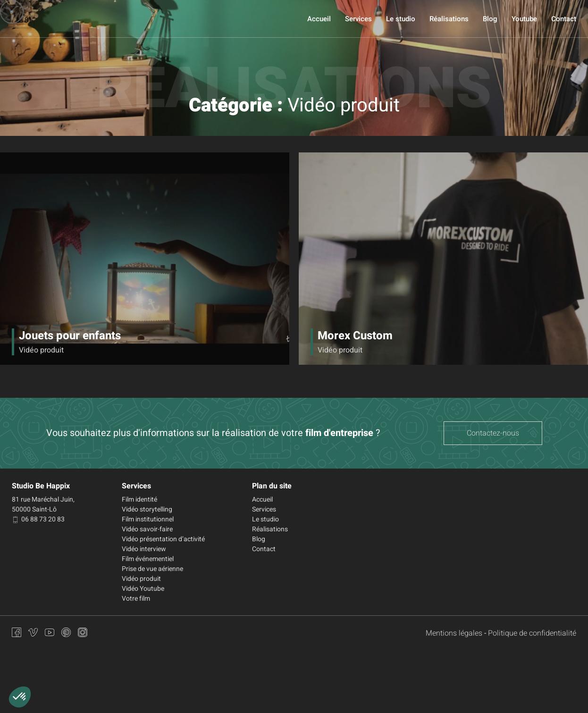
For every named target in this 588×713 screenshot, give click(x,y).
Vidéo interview (144, 549)
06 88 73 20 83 (38, 519)
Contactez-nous (493, 433)
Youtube (524, 19)
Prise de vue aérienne (152, 569)
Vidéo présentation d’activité (163, 539)
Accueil (319, 19)
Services (358, 19)
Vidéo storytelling (147, 509)
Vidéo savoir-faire (147, 529)
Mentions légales (454, 633)
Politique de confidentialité (532, 633)
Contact (564, 19)
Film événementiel (148, 559)
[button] (20, 697)
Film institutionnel (148, 519)
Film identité (139, 499)
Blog (490, 19)
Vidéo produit (141, 579)
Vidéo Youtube (143, 589)
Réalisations (449, 19)
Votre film (136, 599)
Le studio (401, 19)
